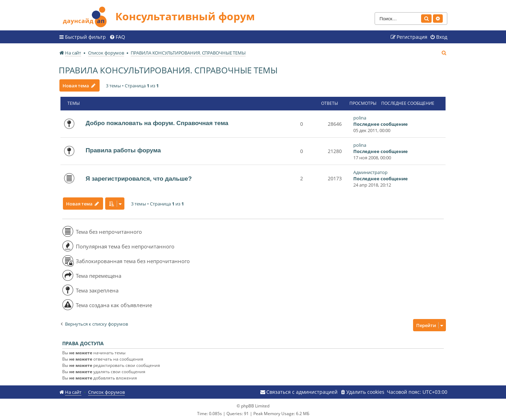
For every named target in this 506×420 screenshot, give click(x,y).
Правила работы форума (123, 150)
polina (360, 117)
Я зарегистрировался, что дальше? (139, 178)
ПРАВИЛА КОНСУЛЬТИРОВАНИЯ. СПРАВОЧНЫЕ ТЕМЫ (168, 70)
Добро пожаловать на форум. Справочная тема (157, 123)
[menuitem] (117, 37)
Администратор (370, 172)
